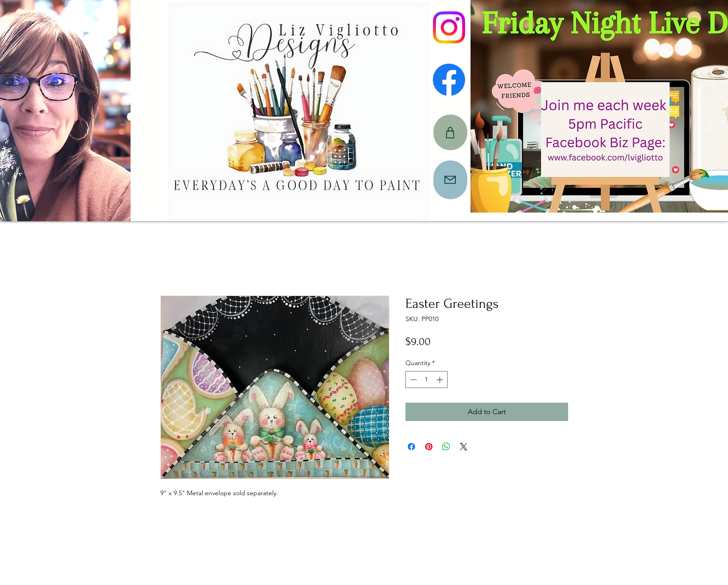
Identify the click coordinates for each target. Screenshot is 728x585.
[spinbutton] (427, 380)
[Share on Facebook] (411, 447)
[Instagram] (449, 27)
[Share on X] (464, 447)
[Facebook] (449, 80)
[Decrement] (413, 380)
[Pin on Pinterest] (429, 447)
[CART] (450, 132)
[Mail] (450, 180)
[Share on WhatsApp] (446, 447)
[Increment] (441, 380)
